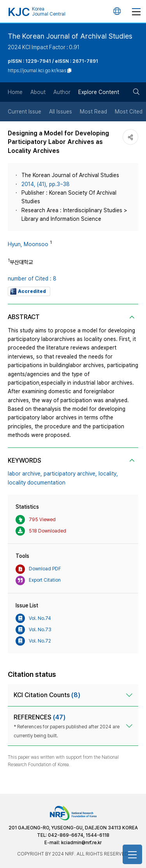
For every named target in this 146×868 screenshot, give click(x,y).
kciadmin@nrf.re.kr (81, 843)
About (38, 92)
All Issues (61, 112)
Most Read (93, 112)
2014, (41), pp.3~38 (46, 184)
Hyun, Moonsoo (28, 244)
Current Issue (25, 112)
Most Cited (129, 112)
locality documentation (37, 483)
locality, (108, 474)
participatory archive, (70, 474)
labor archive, (25, 474)
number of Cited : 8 (32, 279)
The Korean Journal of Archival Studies (70, 36)
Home (15, 92)
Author (62, 92)
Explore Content (99, 92)
